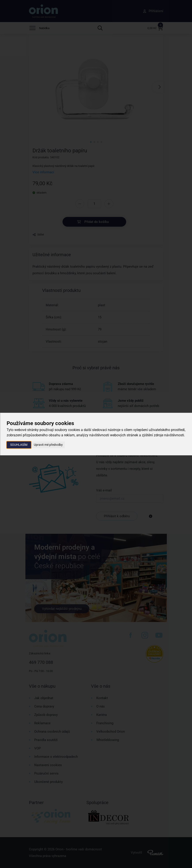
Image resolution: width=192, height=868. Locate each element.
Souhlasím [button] (19, 445)
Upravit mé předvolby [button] (48, 445)
